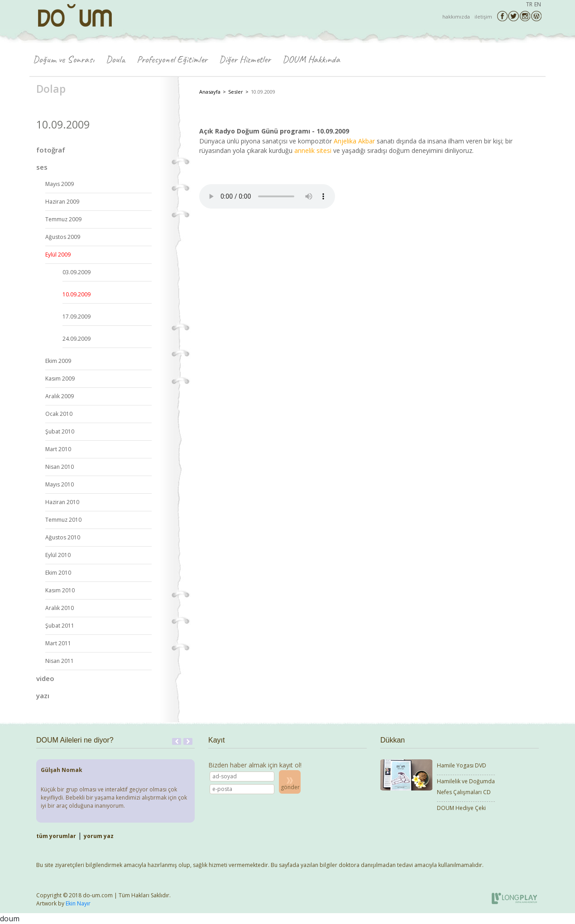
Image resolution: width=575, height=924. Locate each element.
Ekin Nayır (78, 903)
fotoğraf (51, 150)
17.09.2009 (77, 317)
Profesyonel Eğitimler (172, 59)
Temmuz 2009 (63, 219)
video (45, 678)
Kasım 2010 (60, 590)
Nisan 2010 (60, 467)
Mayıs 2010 (60, 484)
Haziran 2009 (62, 202)
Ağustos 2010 (63, 537)
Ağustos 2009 (63, 237)
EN (538, 4)
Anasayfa (210, 92)
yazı (43, 695)
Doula (115, 59)
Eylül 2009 (58, 255)
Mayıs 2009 (60, 184)
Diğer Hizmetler (245, 59)
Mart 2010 (58, 449)
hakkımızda (456, 17)
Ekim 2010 (58, 573)
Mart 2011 (58, 643)
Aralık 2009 (60, 396)
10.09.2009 (77, 294)
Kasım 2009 (60, 379)
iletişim (483, 17)
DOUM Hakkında (311, 59)
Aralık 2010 (60, 608)
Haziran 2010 (62, 502)
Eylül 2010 (58, 555)
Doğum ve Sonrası (64, 59)
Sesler (236, 92)
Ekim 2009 (58, 361)
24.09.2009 (77, 339)
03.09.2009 (77, 272)
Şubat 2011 (60, 626)
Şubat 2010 (60, 431)
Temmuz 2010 (63, 520)
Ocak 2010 (59, 414)
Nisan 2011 (60, 661)
